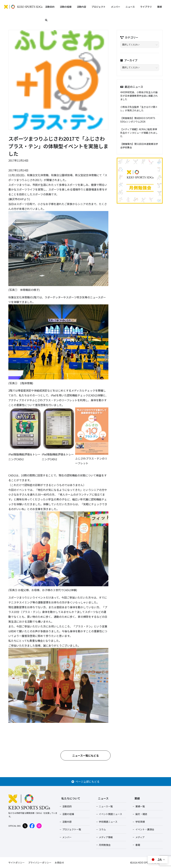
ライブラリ (146, 7)
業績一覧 (140, 806)
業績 (159, 7)
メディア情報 (106, 837)
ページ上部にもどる (85, 781)
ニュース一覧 (106, 806)
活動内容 (81, 7)
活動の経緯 (66, 7)
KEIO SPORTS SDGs (23, 7)
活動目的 (50, 7)
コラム (102, 829)
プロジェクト (99, 7)
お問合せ (59, 862)
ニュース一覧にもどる (86, 755)
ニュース (130, 7)
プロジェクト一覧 (71, 829)
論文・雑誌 (141, 814)
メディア (140, 837)
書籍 (137, 845)
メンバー (116, 7)
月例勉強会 (105, 845)
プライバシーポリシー (40, 862)
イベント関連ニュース (110, 814)
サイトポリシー (17, 862)
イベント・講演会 (144, 829)
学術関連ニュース (108, 822)
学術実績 (140, 822)
